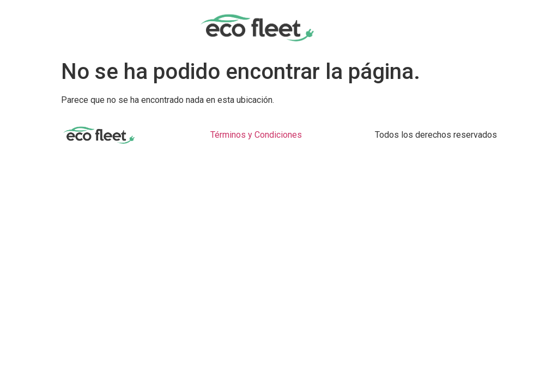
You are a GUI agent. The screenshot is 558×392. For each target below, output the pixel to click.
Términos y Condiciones (256, 135)
